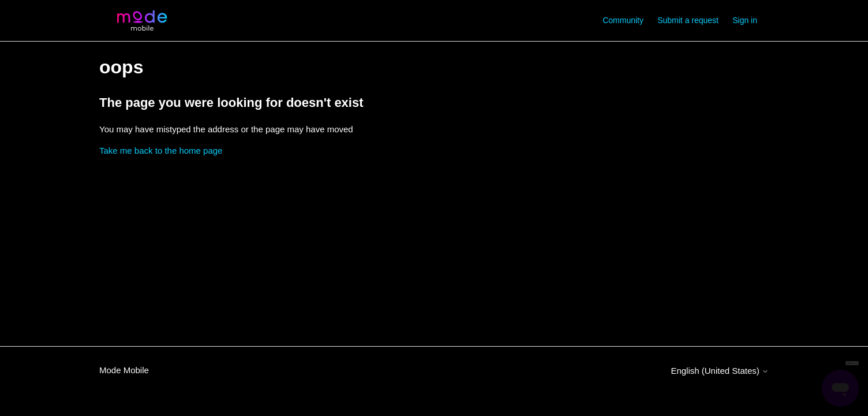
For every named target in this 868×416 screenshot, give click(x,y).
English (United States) (720, 371)
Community (623, 20)
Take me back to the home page (161, 151)
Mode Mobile (124, 370)
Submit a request (688, 20)
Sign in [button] (745, 20)
